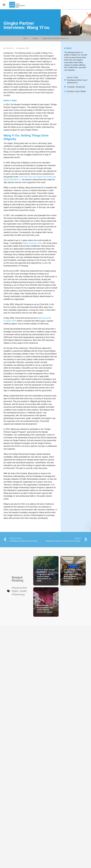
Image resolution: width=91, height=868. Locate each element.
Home (25, 38)
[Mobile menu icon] (4, 5)
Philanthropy (18, 594)
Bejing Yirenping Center (33, 243)
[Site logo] (17, 5)
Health (23, 591)
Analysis (35, 38)
